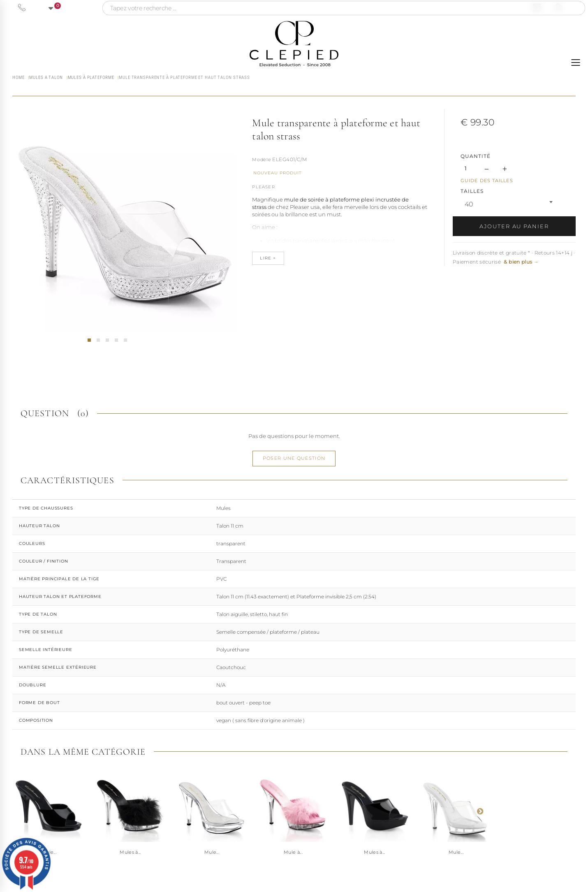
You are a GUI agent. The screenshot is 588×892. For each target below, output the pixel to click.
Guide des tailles (487, 181)
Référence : (262, 160)
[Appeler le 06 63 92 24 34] (22, 7)
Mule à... (293, 852)
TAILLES (473, 191)
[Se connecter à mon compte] (558, 7)
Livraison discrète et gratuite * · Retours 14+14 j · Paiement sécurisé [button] (514, 257)
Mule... (212, 852)
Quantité (476, 156)
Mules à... (130, 852)
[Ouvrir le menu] (576, 63)
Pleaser (263, 187)
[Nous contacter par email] (537, 7)
